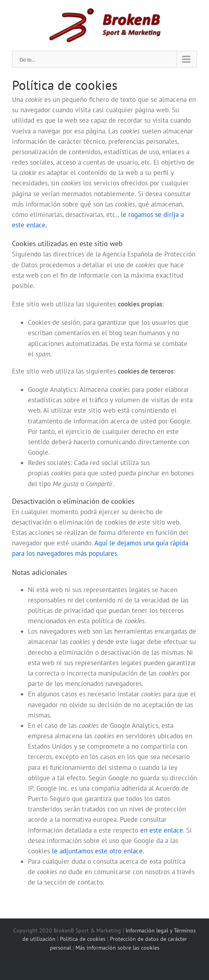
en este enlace (162, 830)
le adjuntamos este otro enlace (97, 851)
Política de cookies (84, 939)
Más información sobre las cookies (117, 948)
